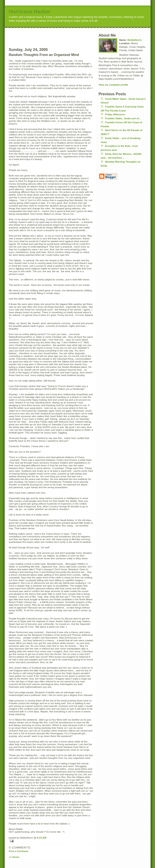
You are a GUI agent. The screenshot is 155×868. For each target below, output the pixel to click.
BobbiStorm (134, 40)
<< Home (14, 857)
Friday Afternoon (115, 114)
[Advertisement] (59, 34)
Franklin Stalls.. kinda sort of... (123, 118)
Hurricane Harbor (30, 11)
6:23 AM (42, 838)
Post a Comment (19, 851)
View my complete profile (113, 85)
